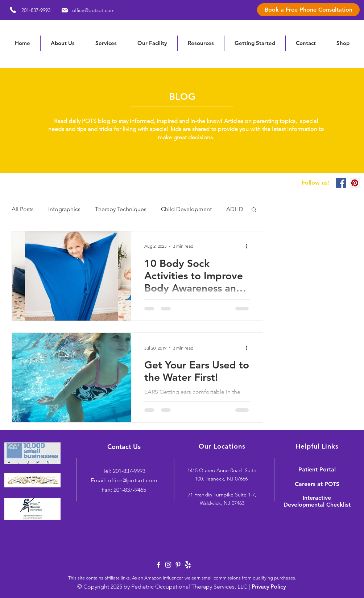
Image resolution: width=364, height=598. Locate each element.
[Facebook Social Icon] (341, 183)
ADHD (235, 209)
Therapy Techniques (121, 209)
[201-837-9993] (27, 10)
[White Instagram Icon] (168, 565)
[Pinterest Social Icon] (355, 183)
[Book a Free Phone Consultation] (308, 10)
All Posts (23, 209)
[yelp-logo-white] (188, 565)
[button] (201, 43)
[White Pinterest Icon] (178, 565)
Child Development (186, 209)
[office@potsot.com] (87, 10)
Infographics (64, 209)
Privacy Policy (269, 587)
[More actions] (249, 246)
